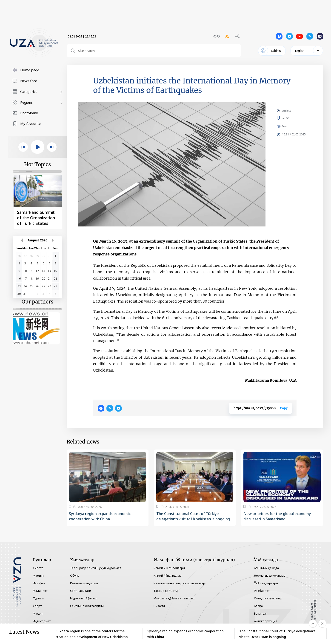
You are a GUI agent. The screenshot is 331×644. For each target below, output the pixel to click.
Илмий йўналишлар (168, 575)
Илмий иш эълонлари (169, 568)
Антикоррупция (266, 621)
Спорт (37, 606)
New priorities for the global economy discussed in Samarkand (277, 516)
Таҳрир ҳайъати (166, 591)
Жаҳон (38, 613)
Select (291, 118)
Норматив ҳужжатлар (270, 575)
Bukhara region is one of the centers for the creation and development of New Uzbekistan (92, 634)
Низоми (159, 606)
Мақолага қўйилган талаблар (174, 598)
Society (286, 111)
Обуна (75, 575)
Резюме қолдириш (84, 583)
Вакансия (261, 613)
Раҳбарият (262, 591)
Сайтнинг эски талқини (87, 606)
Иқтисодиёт (42, 621)
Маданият (40, 591)
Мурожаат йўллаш (83, 598)
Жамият (39, 575)
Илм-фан (39, 583)
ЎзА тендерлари (266, 583)
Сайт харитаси (81, 591)
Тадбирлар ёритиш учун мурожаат (96, 568)
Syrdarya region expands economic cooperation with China (100, 516)
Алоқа (258, 606)
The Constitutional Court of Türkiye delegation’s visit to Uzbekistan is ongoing (193, 516)
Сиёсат (38, 568)
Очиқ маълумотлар (268, 598)
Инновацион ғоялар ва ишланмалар (179, 583)
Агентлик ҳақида (266, 568)
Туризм (38, 598)
